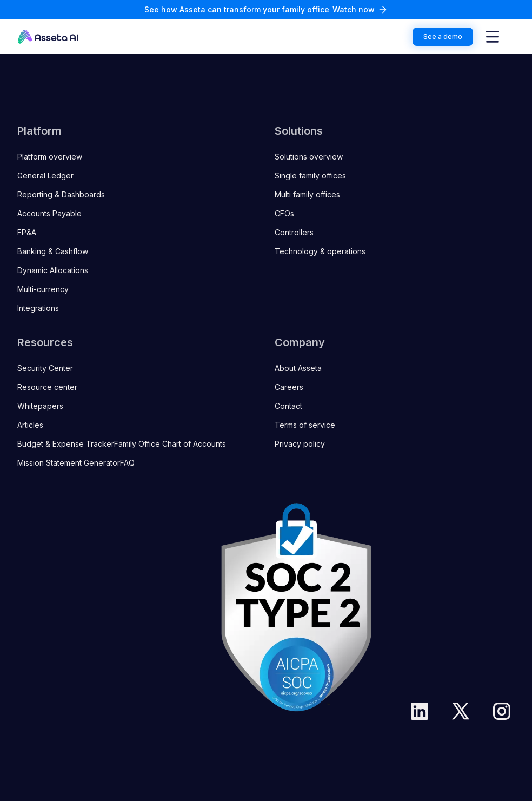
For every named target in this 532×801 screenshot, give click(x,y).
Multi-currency (43, 289)
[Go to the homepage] (48, 37)
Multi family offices (307, 194)
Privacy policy (300, 444)
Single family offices (310, 176)
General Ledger (45, 176)
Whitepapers (40, 406)
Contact (288, 406)
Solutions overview (309, 157)
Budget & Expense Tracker (66, 444)
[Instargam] (502, 711)
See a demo (443, 37)
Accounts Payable (49, 213)
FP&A (27, 232)
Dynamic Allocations (53, 270)
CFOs (284, 213)
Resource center (47, 387)
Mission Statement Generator (69, 463)
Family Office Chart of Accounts (170, 444)
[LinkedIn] (420, 711)
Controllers (294, 232)
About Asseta (298, 368)
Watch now (354, 9)
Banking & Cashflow (53, 251)
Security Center (45, 368)
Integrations (38, 308)
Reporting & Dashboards (61, 194)
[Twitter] (461, 711)
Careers (289, 387)
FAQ (127, 463)
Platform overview (50, 157)
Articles (30, 425)
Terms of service (305, 425)
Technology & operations (320, 251)
